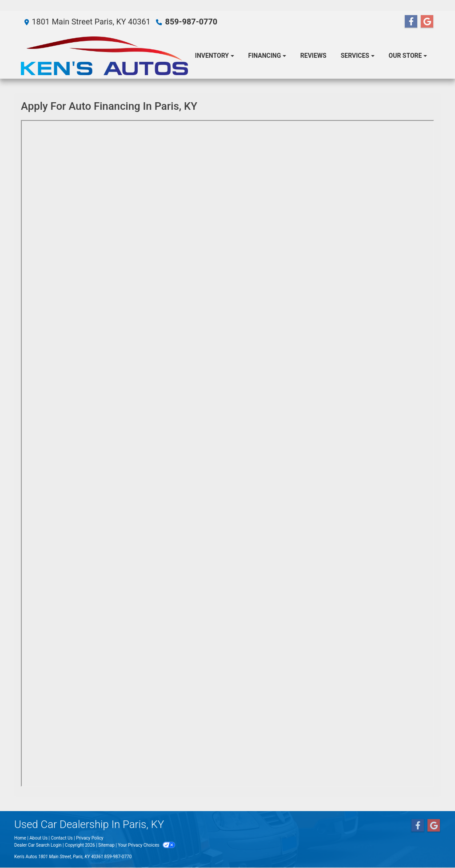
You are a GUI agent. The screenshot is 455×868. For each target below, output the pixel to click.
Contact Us (62, 838)
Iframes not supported (227, 453)
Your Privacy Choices (146, 845)
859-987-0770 (191, 22)
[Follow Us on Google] (427, 22)
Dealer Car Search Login (38, 845)
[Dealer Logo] (104, 56)
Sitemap (106, 845)
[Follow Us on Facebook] (411, 22)
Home (20, 838)
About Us (38, 838)
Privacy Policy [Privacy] (90, 838)
